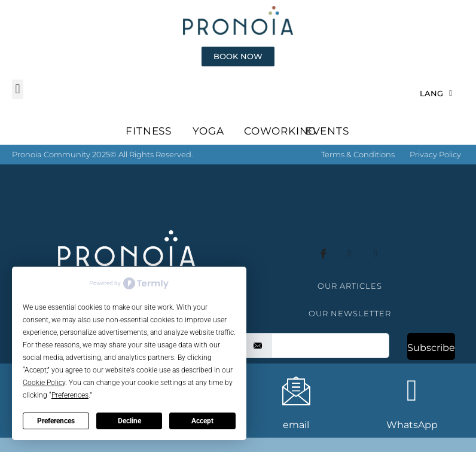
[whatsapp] (376, 268)
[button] (18, 104)
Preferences (56, 421)
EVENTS (327, 145)
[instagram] (350, 268)
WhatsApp (412, 425)
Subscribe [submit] (431, 362)
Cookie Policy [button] (44, 383)
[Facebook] (324, 268)
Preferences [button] (70, 395)
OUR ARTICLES (350, 300)
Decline (129, 421)
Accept (202, 421)
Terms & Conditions (358, 169)
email (296, 425)
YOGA (208, 145)
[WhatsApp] (412, 390)
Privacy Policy (435, 169)
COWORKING (280, 145)
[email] (330, 360)
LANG (436, 107)
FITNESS (149, 145)
